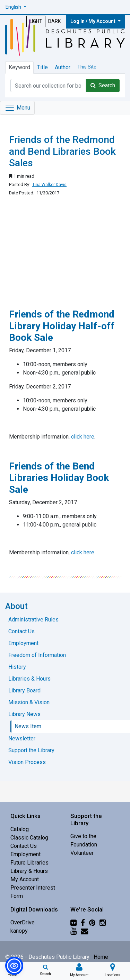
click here (83, 437)
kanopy (19, 931)
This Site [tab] (87, 67)
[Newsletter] (84, 931)
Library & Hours (29, 871)
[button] (16, 7)
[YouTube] (73, 931)
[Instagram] (103, 922)
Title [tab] (42, 67)
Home (101, 957)
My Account (25, 879)
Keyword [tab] (19, 67)
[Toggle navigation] (17, 108)
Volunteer (82, 853)
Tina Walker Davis (49, 185)
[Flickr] (73, 922)
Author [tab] (63, 67)
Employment (25, 854)
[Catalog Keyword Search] (48, 86)
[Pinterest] (92, 922)
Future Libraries (29, 863)
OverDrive (23, 922)
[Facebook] (83, 922)
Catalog (20, 829)
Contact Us (24, 846)
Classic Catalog (29, 838)
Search (103, 85)
